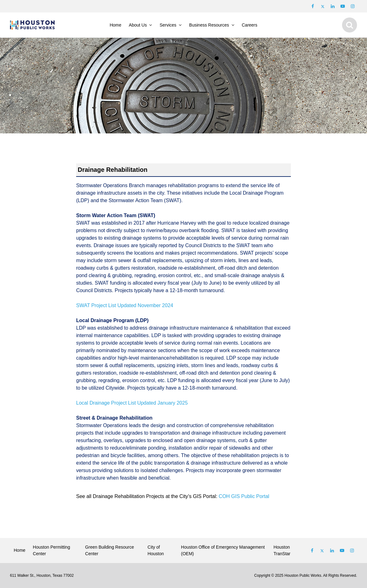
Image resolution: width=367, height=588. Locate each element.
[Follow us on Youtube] (343, 6)
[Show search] (350, 25)
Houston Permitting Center (51, 550)
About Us (138, 25)
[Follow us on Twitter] (323, 6)
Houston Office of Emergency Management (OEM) (223, 550)
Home (115, 25)
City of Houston (156, 550)
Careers (250, 25)
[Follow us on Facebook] (313, 6)
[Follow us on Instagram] (353, 6)
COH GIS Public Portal (244, 496)
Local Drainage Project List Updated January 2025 (132, 403)
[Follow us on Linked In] (332, 551)
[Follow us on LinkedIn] (333, 6)
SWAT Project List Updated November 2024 (125, 305)
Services (168, 25)
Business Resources (209, 25)
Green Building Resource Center (110, 550)
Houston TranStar (282, 550)
